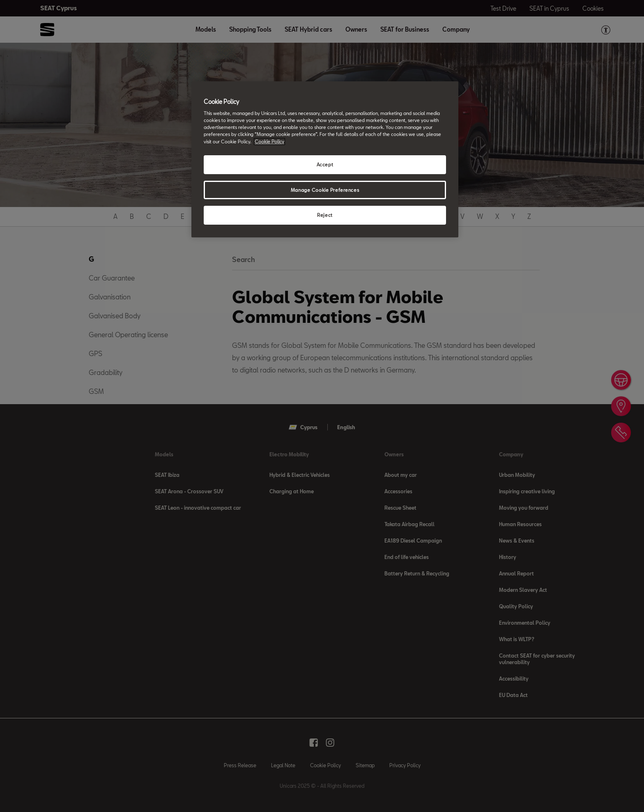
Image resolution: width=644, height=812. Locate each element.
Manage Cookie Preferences (325, 190)
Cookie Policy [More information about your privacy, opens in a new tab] (269, 141)
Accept (325, 164)
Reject (325, 215)
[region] (325, 160)
